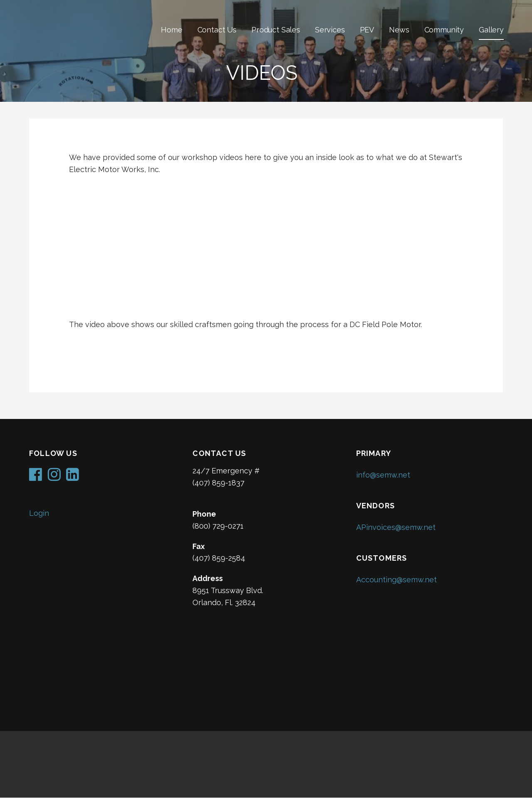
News (399, 30)
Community (444, 30)
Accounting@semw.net (397, 580)
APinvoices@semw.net (396, 527)
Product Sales (276, 30)
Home (171, 30)
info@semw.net (383, 475)
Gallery (491, 30)
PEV (367, 30)
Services (330, 30)
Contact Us (217, 30)
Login (39, 513)
